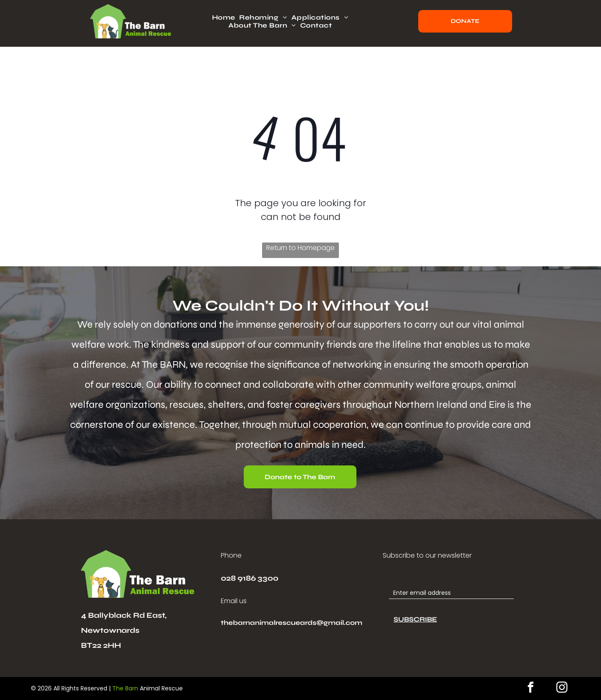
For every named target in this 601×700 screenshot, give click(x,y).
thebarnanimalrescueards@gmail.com (292, 623)
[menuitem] (226, 17)
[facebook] (530, 689)
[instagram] (562, 689)
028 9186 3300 (250, 578)
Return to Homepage (300, 248)
